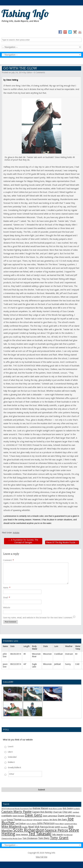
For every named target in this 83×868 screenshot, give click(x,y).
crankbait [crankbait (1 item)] (76, 812)
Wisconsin (47, 654)
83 (76, 654)
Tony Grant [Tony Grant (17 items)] (59, 838)
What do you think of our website (18, 740)
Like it (10, 752)
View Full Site (41, 857)
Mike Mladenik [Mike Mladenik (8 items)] (12, 827)
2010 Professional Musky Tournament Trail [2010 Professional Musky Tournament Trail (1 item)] (17, 809)
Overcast (69, 654)
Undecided (12, 757)
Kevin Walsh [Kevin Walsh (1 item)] (60, 824)
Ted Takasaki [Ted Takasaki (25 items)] (40, 834)
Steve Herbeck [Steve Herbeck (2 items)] (22, 835)
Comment (9, 560)
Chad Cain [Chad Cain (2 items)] (58, 812)
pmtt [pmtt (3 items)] (58, 827)
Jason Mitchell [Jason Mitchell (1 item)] (27, 820)
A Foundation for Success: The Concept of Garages (23, 541)
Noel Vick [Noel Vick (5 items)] (34, 827)
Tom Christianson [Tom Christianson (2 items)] (30, 838)
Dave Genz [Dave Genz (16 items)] (34, 815)
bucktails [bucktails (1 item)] (77, 809)
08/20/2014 (16, 654)
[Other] (25, 774)
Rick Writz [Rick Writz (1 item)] (64, 827)
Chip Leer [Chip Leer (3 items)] (67, 812)
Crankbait (58, 654)
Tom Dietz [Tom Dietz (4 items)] (44, 838)
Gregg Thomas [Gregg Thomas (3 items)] (14, 820)
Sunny (68, 664)
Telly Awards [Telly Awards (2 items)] (57, 835)
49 (24, 654)
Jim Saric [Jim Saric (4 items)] (63, 819)
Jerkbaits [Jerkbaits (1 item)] (46, 820)
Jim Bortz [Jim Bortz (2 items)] (53, 820)
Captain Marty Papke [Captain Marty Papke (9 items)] (16, 812)
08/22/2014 (16, 664)
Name (7, 588)
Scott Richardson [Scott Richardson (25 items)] (29, 830)
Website (7, 608)
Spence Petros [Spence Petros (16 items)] (56, 830)
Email (7, 598)
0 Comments (39, 72)
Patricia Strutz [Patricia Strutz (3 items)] (47, 827)
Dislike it (11, 762)
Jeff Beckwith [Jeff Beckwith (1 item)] (38, 820)
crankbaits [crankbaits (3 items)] (7, 816)
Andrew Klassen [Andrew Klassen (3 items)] (40, 808)
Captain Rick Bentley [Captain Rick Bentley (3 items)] (42, 812)
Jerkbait (57, 664)
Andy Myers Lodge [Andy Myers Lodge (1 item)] (55, 809)
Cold (77, 664)
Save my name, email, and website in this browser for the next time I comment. (38, 618)
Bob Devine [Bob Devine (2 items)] (68, 808)
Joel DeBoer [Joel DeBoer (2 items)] (21, 824)
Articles (16, 533)
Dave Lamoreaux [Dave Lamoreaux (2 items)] (50, 816)
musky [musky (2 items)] (25, 827)
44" (25, 664)
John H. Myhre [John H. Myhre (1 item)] (31, 824)
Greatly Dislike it (14, 768)
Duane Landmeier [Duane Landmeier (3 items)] (67, 816)
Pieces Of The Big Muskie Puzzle (62, 542)
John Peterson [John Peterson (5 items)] (46, 823)
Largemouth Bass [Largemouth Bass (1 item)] (71, 824)
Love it (11, 747)
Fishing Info (25, 13)
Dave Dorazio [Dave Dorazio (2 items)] (18, 816)
